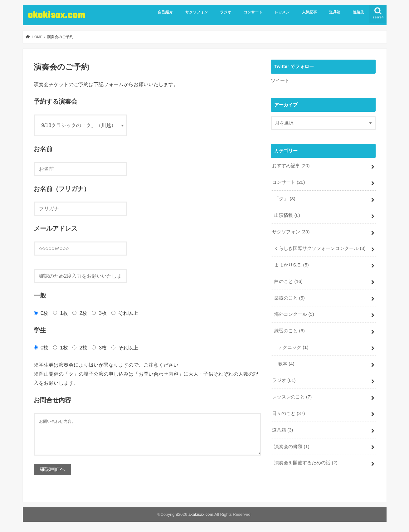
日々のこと (289, 413)
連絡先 (358, 12)
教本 (286, 364)
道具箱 (335, 12)
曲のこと (288, 281)
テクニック (293, 347)
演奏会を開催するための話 (306, 463)
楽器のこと (289, 298)
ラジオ (226, 12)
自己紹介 (165, 12)
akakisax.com (56, 14)
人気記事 (309, 12)
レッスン (282, 12)
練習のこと (289, 331)
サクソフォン (197, 12)
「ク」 (285, 199)
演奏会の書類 (292, 447)
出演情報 (287, 215)
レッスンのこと (292, 397)
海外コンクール (294, 314)
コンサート (253, 12)
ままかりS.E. (291, 265)
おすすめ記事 (291, 166)
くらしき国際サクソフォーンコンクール (320, 248)
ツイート (280, 81)
